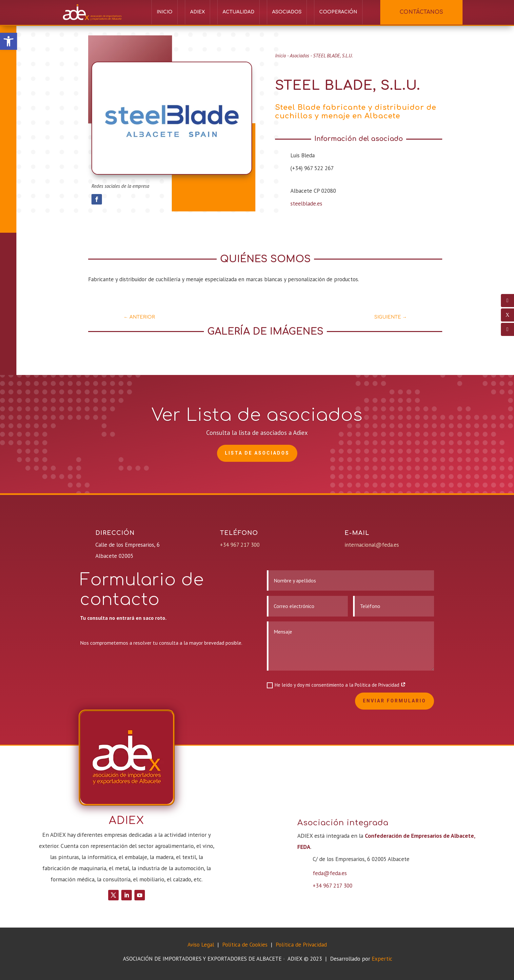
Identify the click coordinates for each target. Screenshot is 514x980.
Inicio (165, 12)
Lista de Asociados (257, 453)
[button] (9, 41)
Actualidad (238, 12)
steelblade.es (306, 204)
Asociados (287, 12)
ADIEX (198, 12)
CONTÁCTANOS (421, 12)
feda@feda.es (330, 873)
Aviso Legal (201, 945)
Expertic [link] (382, 959)
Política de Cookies (246, 945)
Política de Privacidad (301, 945)
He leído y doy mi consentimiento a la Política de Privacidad (336, 685)
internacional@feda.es (372, 545)
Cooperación (338, 12)
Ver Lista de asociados (257, 415)
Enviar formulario (395, 701)
